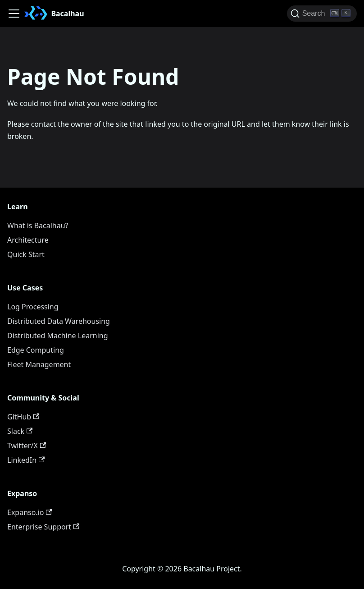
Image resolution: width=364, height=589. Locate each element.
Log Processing (33, 307)
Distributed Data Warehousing (59, 321)
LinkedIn (26, 460)
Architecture (28, 240)
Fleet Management (39, 364)
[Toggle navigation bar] (14, 14)
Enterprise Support (43, 527)
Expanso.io (30, 512)
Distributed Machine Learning (58, 336)
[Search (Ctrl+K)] (322, 14)
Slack (20, 431)
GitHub (23, 417)
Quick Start (26, 254)
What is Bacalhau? (38, 225)
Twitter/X (27, 446)
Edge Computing (36, 350)
